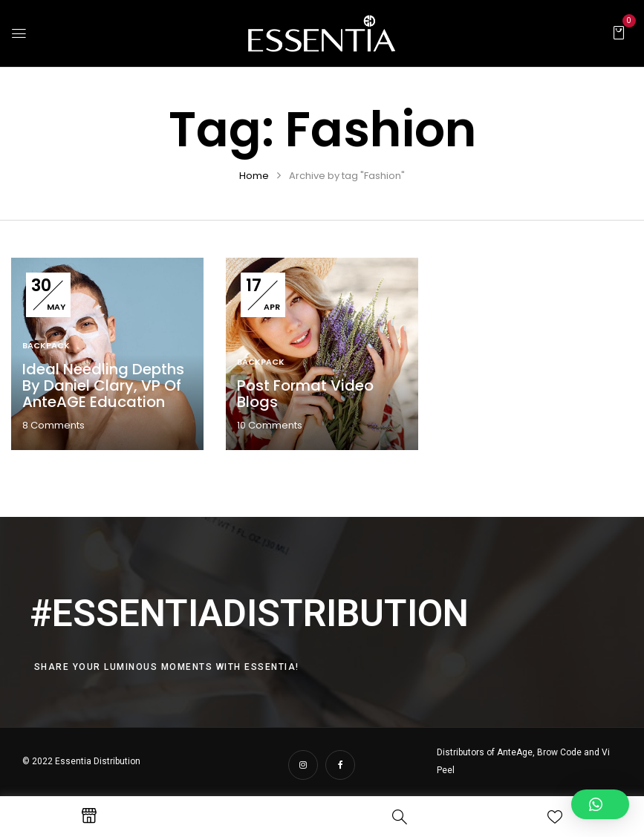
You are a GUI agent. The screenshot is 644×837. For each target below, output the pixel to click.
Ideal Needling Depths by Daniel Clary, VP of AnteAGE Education (103, 385)
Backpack (46, 345)
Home (254, 176)
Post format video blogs (305, 394)
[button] (619, 32)
